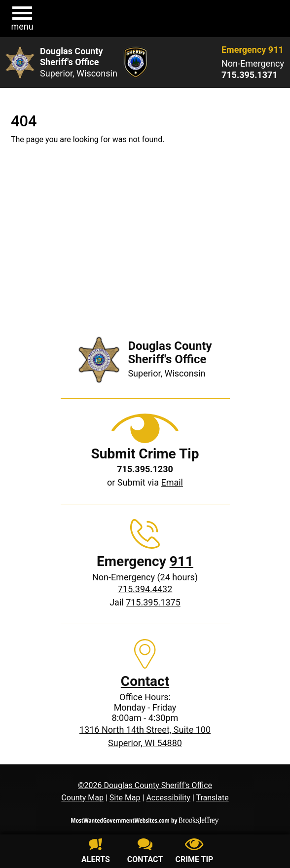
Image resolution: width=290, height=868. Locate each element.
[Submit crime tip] (194, 852)
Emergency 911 (253, 50)
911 (181, 561)
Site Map (125, 798)
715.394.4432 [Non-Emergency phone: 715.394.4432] (145, 589)
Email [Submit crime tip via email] (172, 482)
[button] (22, 19)
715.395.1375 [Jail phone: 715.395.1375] (153, 602)
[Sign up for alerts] (96, 852)
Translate (212, 798)
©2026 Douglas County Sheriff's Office (145, 785)
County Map (82, 798)
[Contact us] (145, 852)
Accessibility (168, 798)
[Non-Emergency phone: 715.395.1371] (253, 75)
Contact (145, 681)
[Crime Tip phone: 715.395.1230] (145, 469)
